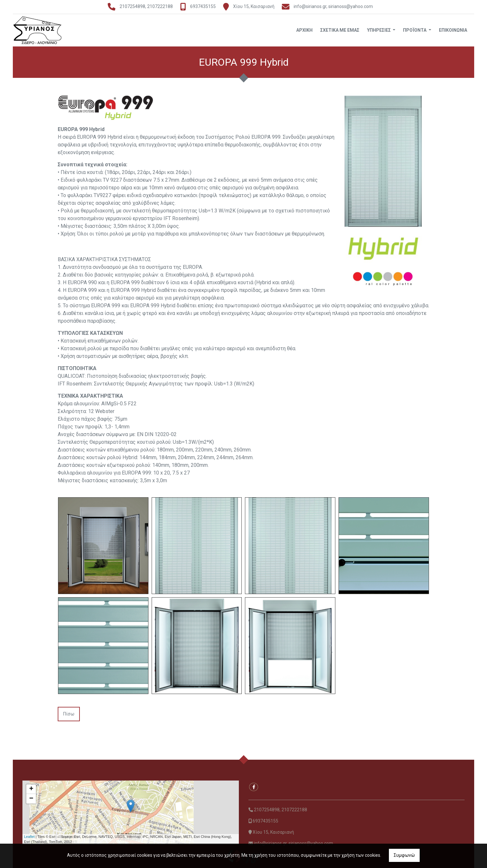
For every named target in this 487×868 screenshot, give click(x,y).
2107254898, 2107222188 (147, 6)
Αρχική (304, 30)
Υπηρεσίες (379, 30)
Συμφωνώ (404, 855)
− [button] (31, 799)
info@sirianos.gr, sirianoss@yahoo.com (333, 6)
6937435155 (203, 6)
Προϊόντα (415, 30)
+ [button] (31, 789)
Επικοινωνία (453, 30)
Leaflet (29, 837)
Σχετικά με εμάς (340, 30)
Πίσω (69, 714)
